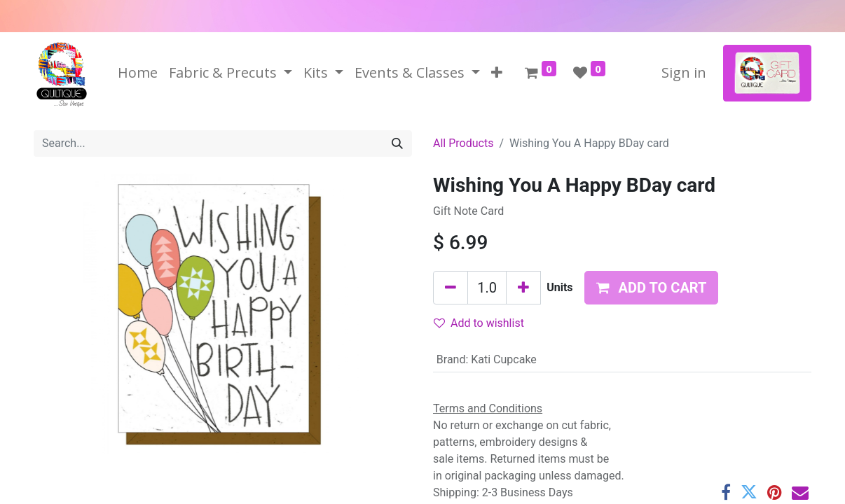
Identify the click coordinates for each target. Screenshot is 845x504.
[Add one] (523, 288)
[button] (497, 73)
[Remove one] (451, 288)
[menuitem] (138, 73)
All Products (463, 143)
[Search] (397, 143)
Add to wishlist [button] (479, 323)
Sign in (684, 72)
